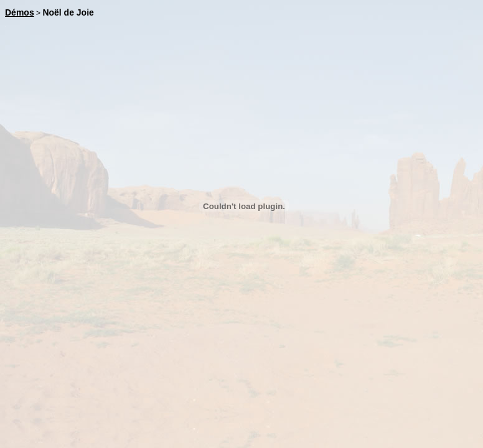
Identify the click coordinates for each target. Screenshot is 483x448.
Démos (20, 12)
